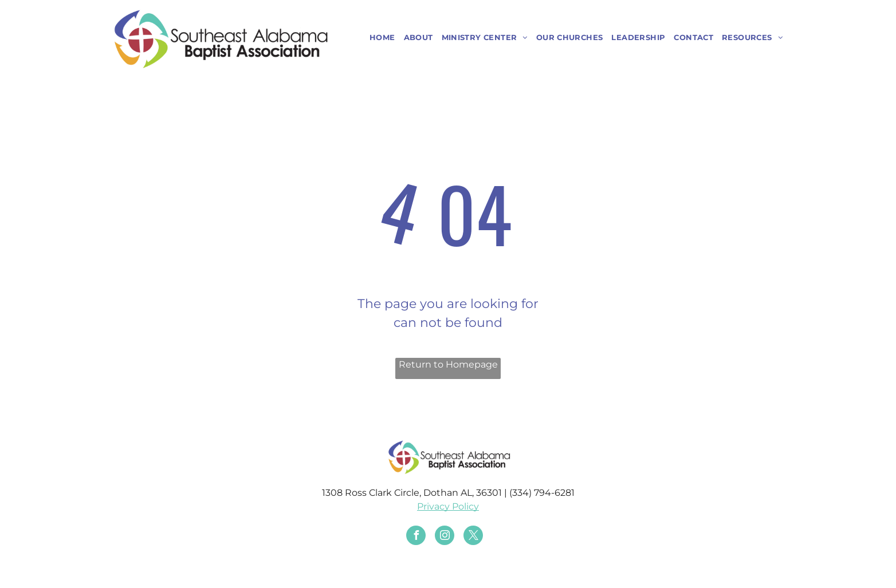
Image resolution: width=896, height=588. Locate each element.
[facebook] (416, 537)
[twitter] (473, 537)
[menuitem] (378, 38)
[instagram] (445, 537)
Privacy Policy (448, 506)
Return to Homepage (448, 364)
